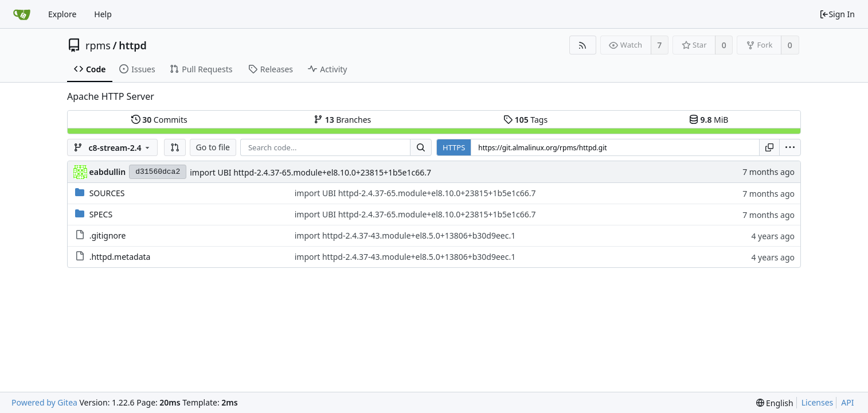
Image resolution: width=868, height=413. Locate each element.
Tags (525, 120)
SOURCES (107, 193)
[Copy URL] (769, 147)
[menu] (790, 147)
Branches (342, 120)
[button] (175, 147)
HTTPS (454, 147)
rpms (98, 45)
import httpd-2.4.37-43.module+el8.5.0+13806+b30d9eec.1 (405, 235)
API (847, 402)
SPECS (101, 214)
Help (103, 14)
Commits (159, 120)
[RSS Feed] (583, 45)
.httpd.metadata (120, 257)
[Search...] (421, 147)
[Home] (22, 14)
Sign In (837, 14)
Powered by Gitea (44, 402)
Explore (62, 14)
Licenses (818, 402)
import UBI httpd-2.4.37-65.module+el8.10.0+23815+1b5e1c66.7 (310, 172)
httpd (133, 45)
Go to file (213, 147)
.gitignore (108, 235)
